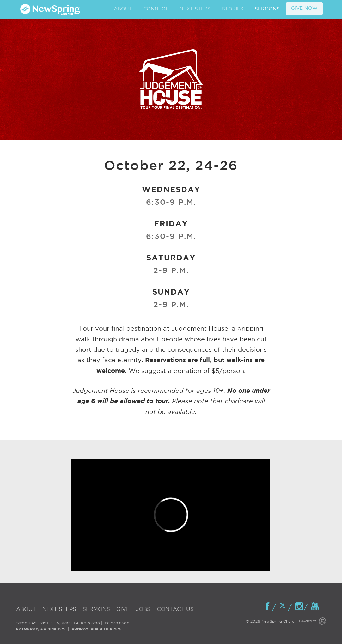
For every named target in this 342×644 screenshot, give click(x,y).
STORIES (233, 9)
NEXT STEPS (195, 9)
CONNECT (156, 9)
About (26, 609)
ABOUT (123, 9)
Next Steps (59, 609)
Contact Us (175, 609)
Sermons (96, 609)
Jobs (143, 609)
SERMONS (267, 9)
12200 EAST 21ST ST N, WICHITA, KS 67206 (58, 623)
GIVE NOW (304, 8)
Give (123, 609)
